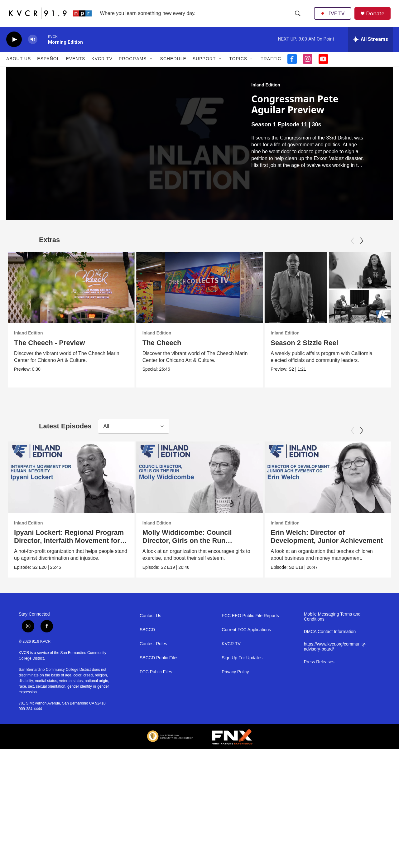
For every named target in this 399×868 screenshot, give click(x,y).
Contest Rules (153, 755)
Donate (377, 16)
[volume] (33, 45)
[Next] (362, 247)
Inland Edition (266, 91)
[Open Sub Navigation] (151, 65)
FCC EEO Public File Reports (250, 727)
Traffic (271, 65)
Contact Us (150, 727)
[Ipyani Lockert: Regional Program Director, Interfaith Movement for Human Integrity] (71, 520)
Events (75, 65)
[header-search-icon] (298, 17)
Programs (133, 65)
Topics (238, 65)
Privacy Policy (235, 783)
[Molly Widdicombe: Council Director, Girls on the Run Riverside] (213, 520)
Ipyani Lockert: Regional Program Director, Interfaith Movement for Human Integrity (69, 583)
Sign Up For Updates (242, 769)
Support (204, 65)
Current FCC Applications (246, 741)
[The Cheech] (207, 293)
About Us (19, 65)
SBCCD (147, 741)
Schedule (173, 65)
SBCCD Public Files (159, 769)
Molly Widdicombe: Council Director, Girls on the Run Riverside (200, 583)
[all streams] (370, 45)
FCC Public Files (156, 783)
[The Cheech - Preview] (71, 293)
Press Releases (319, 773)
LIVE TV (333, 16)
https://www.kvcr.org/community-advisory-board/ (335, 758)
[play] (14, 45)
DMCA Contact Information (330, 743)
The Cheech (169, 349)
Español (48, 65)
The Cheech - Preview (49, 349)
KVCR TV (102, 65)
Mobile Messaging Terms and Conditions (332, 727)
